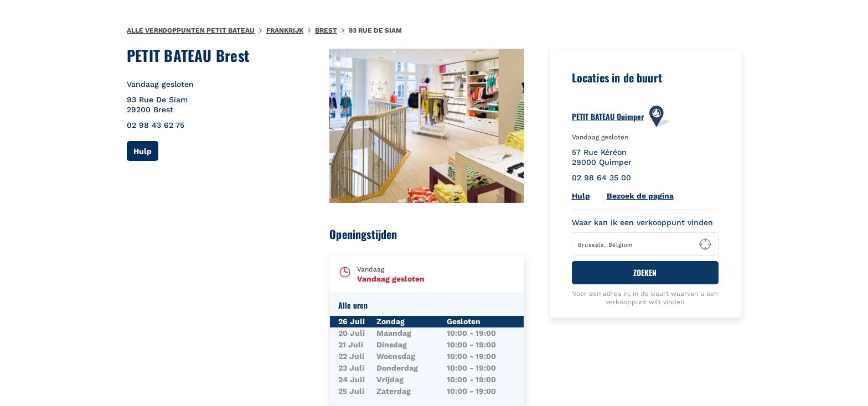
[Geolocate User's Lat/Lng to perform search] (705, 244)
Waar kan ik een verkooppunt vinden (642, 222)
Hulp (146, 151)
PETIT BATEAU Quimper (608, 117)
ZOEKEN (645, 272)
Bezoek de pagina (640, 196)
